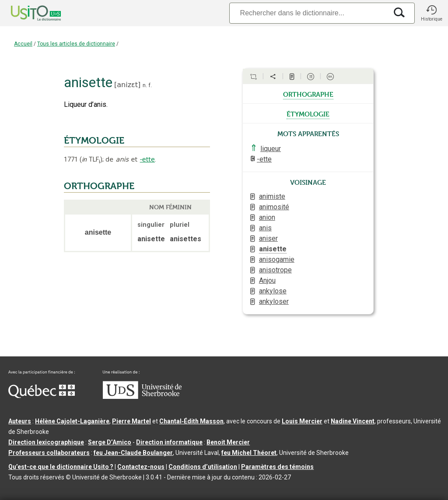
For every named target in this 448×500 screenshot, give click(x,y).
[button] (431, 13)
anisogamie (277, 259)
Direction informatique (169, 442)
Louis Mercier (302, 421)
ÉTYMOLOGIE (94, 141)
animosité (274, 207)
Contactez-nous (141, 467)
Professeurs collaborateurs (49, 453)
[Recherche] (308, 13)
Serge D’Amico (110, 442)
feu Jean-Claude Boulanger (133, 453)
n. (145, 85)
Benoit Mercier (228, 442)
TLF (91, 160)
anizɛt (127, 85)
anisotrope (275, 270)
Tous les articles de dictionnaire (76, 44)
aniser (268, 238)
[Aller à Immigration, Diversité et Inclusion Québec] (42, 396)
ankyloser (274, 301)
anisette (273, 249)
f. (150, 85)
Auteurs (20, 421)
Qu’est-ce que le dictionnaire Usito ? (61, 467)
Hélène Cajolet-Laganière (72, 421)
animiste (272, 196)
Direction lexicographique (46, 442)
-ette (147, 159)
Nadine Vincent (353, 421)
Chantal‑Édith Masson (191, 421)
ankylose (273, 291)
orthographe (308, 94)
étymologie (308, 113)
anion (267, 217)
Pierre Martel (131, 421)
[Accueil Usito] (26, 13)
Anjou (267, 280)
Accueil (23, 44)
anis (265, 228)
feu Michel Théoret (249, 453)
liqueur (271, 149)
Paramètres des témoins (277, 467)
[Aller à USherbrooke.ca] (142, 397)
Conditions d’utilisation (203, 467)
